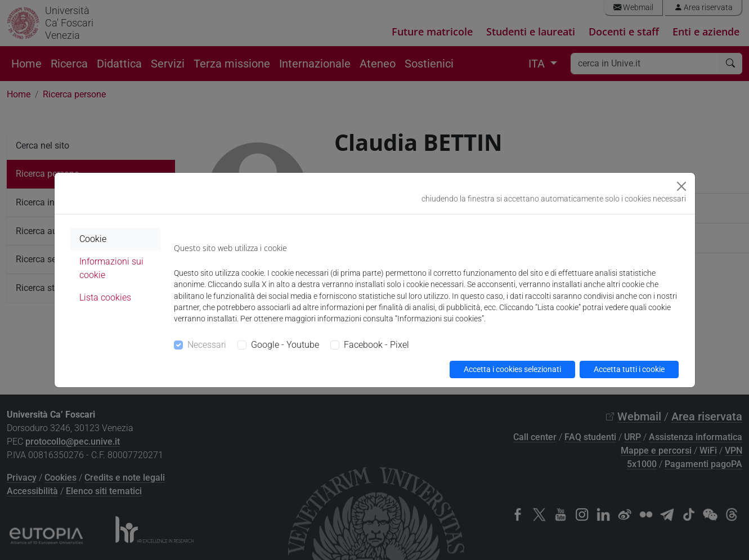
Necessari (207, 345)
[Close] (681, 186)
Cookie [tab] (93, 239)
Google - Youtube (285, 345)
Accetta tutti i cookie (629, 369)
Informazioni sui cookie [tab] (111, 268)
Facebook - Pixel (376, 345)
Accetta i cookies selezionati (512, 369)
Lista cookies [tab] (105, 297)
